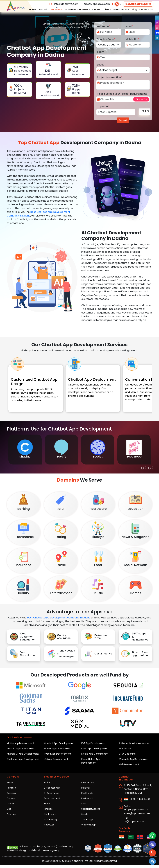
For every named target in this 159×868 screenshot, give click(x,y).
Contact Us (146, 9)
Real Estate (87, 793)
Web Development (129, 764)
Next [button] (150, 467)
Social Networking (91, 809)
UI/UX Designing (127, 754)
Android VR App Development (23, 754)
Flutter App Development (58, 749)
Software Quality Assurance (134, 743)
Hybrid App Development (58, 754)
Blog (134, 9)
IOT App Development (93, 743)
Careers (11, 798)
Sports (85, 814)
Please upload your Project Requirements (122, 94)
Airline (47, 782)
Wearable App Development (134, 759)
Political (85, 788)
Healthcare (50, 814)
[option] (25, 450)
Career (96, 9)
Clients (107, 9)
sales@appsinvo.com (97, 4)
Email (129, 26)
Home (33, 9)
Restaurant (87, 798)
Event (47, 804)
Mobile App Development (20, 743)
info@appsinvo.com (66, 4)
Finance (48, 809)
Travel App (87, 819)
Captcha (103, 107)
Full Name (103, 26)
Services (57, 9)
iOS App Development (56, 759)
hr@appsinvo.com (135, 821)
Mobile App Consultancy (94, 754)
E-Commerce (52, 793)
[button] (152, 861)
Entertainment (52, 798)
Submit (123, 120)
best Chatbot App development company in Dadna (59, 618)
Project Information (109, 77)
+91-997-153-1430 (137, 799)
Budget (102, 65)
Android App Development (21, 749)
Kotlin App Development (94, 749)
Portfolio (44, 9)
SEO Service (125, 749)
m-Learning (50, 819)
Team (100, 52)
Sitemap (11, 814)
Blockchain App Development (23, 759)
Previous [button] (143, 467)
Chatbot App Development (59, 743)
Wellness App (89, 825)
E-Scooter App (52, 788)
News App (49, 825)
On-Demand (88, 782)
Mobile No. (132, 39)
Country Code (106, 39)
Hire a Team (122, 9)
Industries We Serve (77, 9)
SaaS (84, 804)
